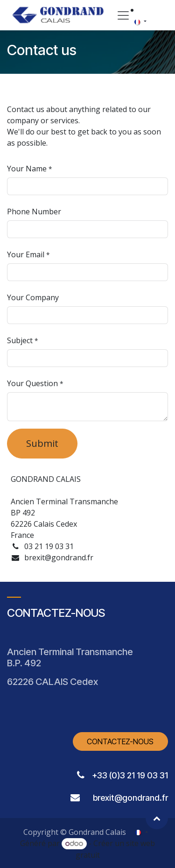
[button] (157, 818)
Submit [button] (42, 443)
